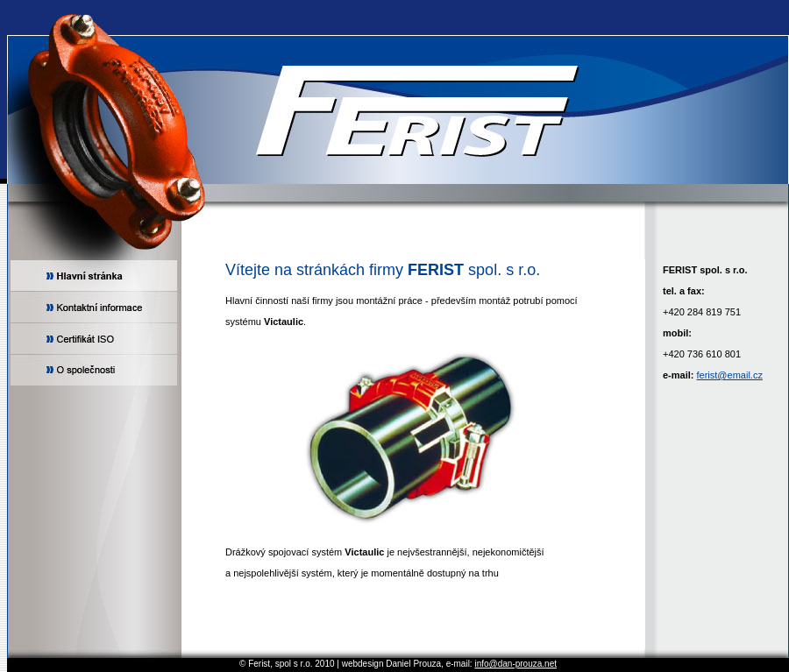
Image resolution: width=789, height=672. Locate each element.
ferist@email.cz (730, 375)
